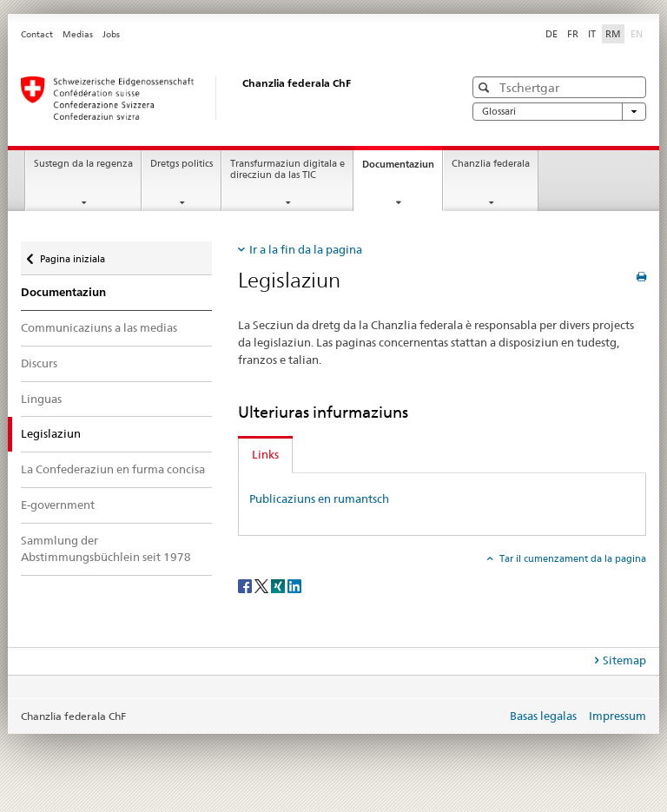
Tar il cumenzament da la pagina (571, 558)
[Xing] (279, 585)
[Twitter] (263, 585)
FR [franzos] (573, 34)
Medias (78, 34)
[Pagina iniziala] (225, 98)
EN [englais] (638, 33)
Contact (37, 34)
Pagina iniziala (72, 253)
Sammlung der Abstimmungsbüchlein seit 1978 (106, 549)
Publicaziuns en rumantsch (319, 498)
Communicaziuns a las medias (99, 327)
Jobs (111, 34)
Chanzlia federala (491, 164)
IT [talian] (592, 34)
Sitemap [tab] (624, 660)
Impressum (617, 716)
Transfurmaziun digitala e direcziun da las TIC (287, 169)
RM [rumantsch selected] (613, 34)
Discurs (39, 363)
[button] (486, 87)
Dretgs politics (182, 164)
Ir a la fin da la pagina (306, 249)
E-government (58, 505)
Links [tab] (265, 454)
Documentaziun (402, 169)
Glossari (559, 112)
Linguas (41, 399)
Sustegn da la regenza (83, 164)
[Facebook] (246, 585)
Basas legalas (543, 716)
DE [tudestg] (551, 34)
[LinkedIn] (294, 585)
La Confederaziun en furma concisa (113, 469)
